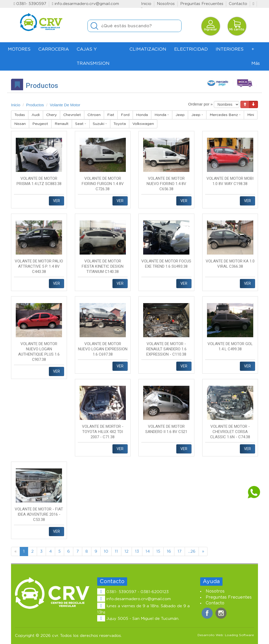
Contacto (238, 4)
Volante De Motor (65, 105)
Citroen (94, 115)
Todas (20, 115)
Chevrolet (72, 115)
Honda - (162, 115)
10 (106, 551)
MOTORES (19, 49)
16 (169, 551)
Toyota (120, 124)
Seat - (81, 124)
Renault (62, 124)
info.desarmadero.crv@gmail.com (85, 4)
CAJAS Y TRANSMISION (93, 56)
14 (148, 551)
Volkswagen (143, 124)
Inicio (146, 4)
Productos (35, 105)
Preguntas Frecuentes (202, 4)
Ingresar (211, 25)
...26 (192, 551)
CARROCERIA (54, 49)
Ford (125, 115)
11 (116, 551)
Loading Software (239, 635)
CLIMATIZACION (148, 49)
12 (126, 551)
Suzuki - (100, 124)
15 (158, 551)
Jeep (180, 115)
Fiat (111, 115)
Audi (36, 115)
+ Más (256, 56)
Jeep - (197, 115)
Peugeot (40, 124)
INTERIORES (230, 49)
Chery (51, 115)
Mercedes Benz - (225, 115)
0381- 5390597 (30, 4)
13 (137, 551)
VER (56, 201)
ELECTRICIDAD (191, 49)
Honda (142, 115)
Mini (251, 115)
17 (180, 551)
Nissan (20, 124)
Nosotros (166, 4)
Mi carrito (237, 25)
